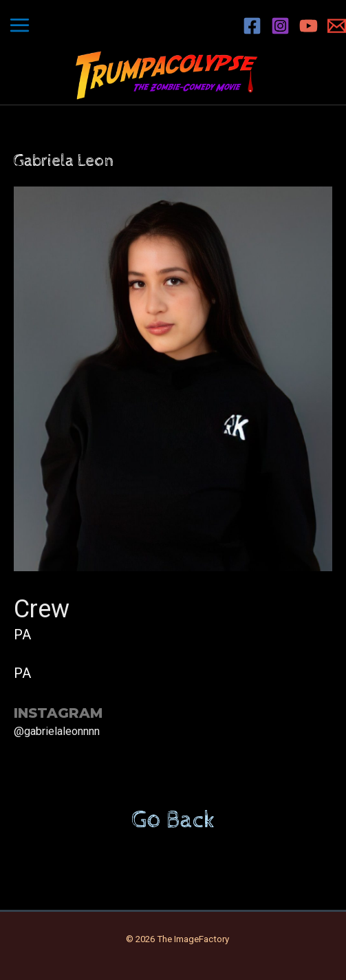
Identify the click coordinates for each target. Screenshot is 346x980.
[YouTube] (309, 26)
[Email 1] (337, 26)
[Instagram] (280, 26)
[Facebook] (252, 26)
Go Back (173, 820)
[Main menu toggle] (20, 25)
